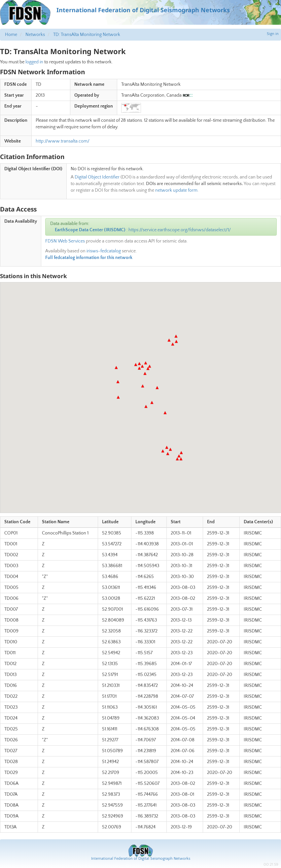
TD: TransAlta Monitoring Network (87, 35)
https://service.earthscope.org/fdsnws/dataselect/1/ (180, 230)
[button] (148, 369)
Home (11, 35)
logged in (34, 62)
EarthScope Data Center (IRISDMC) (90, 230)
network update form (176, 190)
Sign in (273, 34)
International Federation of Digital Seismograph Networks (141, 859)
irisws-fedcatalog (104, 251)
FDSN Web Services (65, 241)
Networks (35, 35)
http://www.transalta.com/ (63, 141)
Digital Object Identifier (97, 177)
